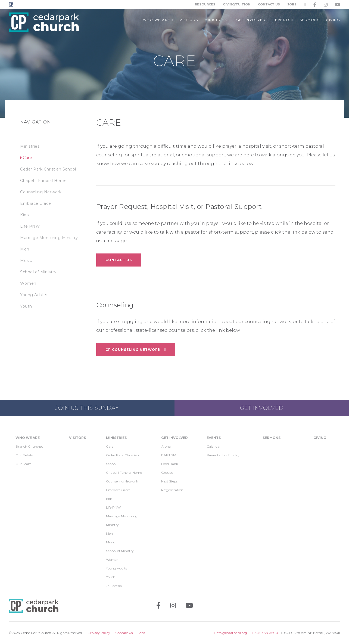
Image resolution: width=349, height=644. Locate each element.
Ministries (30, 146)
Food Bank (170, 464)
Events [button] (284, 20)
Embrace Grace (36, 203)
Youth (26, 306)
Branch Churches (29, 446)
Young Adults (34, 295)
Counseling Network (41, 192)
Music (26, 261)
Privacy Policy (99, 633)
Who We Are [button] (158, 20)
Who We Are (28, 438)
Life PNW (30, 226)
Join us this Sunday (87, 408)
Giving (320, 438)
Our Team (24, 464)
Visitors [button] (189, 20)
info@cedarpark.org (230, 633)
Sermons (272, 438)
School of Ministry (38, 272)
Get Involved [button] (252, 20)
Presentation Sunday (223, 455)
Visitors (77, 438)
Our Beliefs (24, 455)
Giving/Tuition (237, 4)
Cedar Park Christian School (48, 169)
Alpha (166, 446)
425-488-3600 (265, 633)
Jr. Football (115, 586)
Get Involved (262, 408)
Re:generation (172, 490)
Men (25, 249)
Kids (24, 215)
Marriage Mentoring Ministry (49, 238)
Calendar (214, 446)
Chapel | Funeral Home (43, 181)
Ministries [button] (217, 20)
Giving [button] (333, 20)
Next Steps (169, 481)
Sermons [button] (310, 20)
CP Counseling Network (136, 349)
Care (27, 158)
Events (214, 438)
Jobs (292, 4)
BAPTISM (169, 455)
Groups (167, 473)
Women (28, 283)
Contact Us (269, 4)
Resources (205, 4)
